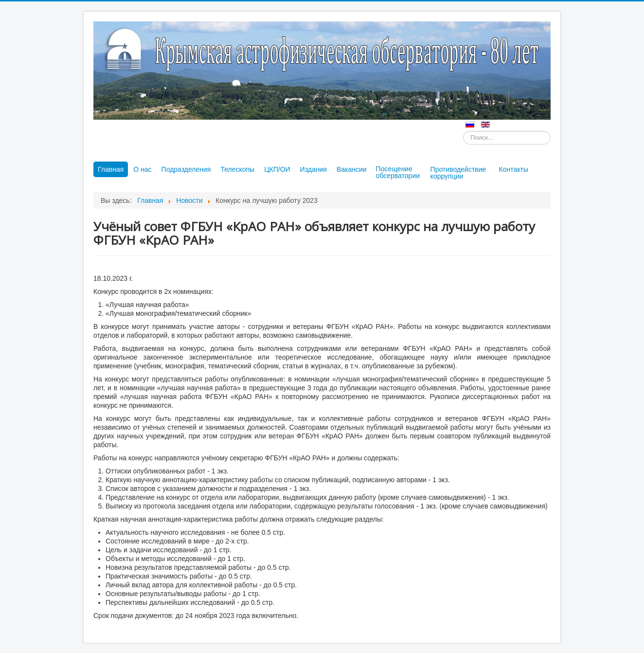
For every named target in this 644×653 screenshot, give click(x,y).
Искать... (463, 131)
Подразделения (186, 169)
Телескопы (237, 169)
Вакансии (352, 169)
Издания (313, 169)
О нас (142, 169)
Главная (111, 169)
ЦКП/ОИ (277, 169)
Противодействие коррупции (458, 173)
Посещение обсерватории (398, 172)
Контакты (514, 169)
